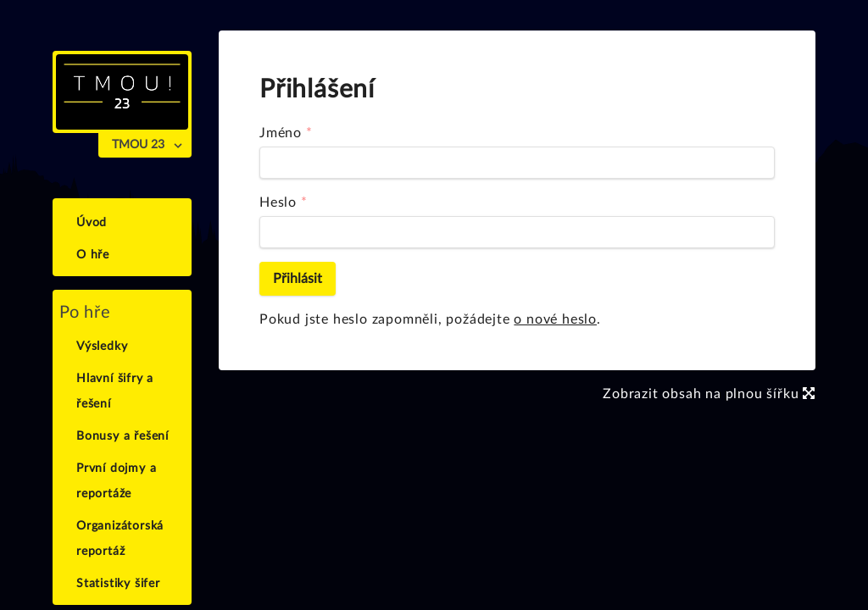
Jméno (281, 133)
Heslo (278, 202)
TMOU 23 (138, 145)
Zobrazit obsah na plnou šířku (709, 394)
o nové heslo (555, 319)
